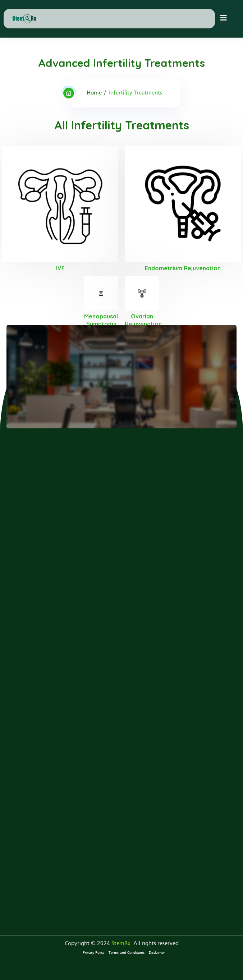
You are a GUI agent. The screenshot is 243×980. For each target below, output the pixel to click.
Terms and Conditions (127, 953)
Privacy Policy (93, 953)
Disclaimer (157, 953)
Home (94, 93)
